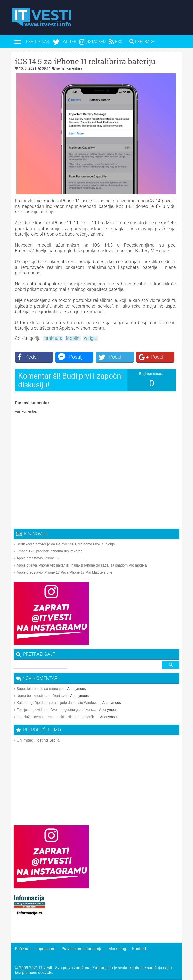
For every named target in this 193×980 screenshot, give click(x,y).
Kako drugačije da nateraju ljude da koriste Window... (58, 703)
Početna (22, 949)
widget (91, 338)
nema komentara (69, 68)
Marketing (117, 949)
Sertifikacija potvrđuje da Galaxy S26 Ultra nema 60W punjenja (66, 544)
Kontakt (139, 949)
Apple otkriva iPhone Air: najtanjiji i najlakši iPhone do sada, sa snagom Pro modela (82, 565)
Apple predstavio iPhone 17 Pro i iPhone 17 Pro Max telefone (64, 572)
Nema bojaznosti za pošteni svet (42, 696)
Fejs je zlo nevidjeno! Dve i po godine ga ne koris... (56, 710)
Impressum (45, 949)
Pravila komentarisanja (82, 949)
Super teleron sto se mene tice (40, 689)
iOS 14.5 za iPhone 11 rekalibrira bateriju (85, 61)
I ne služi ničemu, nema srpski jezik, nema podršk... (57, 717)
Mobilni (73, 338)
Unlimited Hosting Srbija (38, 740)
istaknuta (53, 338)
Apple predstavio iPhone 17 (38, 558)
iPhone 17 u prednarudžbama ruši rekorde (50, 551)
